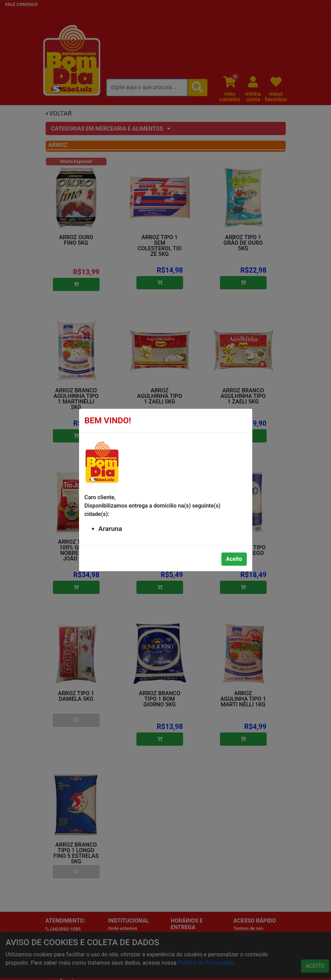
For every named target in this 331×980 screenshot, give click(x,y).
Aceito (234, 559)
